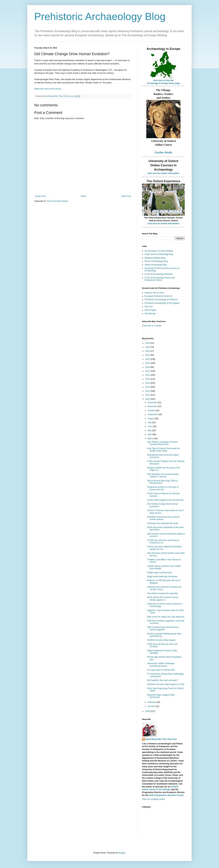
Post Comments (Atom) (57, 201)
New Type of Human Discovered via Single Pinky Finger (163, 450)
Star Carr (149, 307)
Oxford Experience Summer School (166, 795)
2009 (148, 711)
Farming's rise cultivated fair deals (163, 523)
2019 (148, 363)
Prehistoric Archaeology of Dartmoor (161, 300)
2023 (148, 347)
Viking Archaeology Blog (156, 265)
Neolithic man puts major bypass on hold (166, 684)
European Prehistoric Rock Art (158, 296)
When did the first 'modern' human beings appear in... (163, 599)
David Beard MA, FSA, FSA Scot (161, 739)
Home (83, 196)
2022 (148, 351)
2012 (148, 391)
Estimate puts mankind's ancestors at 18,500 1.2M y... (164, 588)
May (150, 430)
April (150, 434)
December (153, 402)
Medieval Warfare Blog (155, 258)
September (153, 414)
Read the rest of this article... (49, 89)
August (151, 419)
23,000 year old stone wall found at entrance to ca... (163, 541)
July (150, 422)
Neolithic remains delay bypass (161, 640)
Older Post (126, 196)
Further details (163, 152)
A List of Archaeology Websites (159, 274)
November (153, 406)
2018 (148, 367)
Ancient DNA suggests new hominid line (165, 500)
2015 (148, 379)
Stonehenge (150, 314)
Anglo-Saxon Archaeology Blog (159, 254)
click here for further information (163, 173)
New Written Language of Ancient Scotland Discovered (162, 443)
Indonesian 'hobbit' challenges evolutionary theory (161, 665)
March (151, 439)
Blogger (122, 853)
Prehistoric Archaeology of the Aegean (162, 303)
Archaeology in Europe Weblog (159, 251)
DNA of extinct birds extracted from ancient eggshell (163, 628)
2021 (148, 355)
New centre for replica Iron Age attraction (166, 617)
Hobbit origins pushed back (160, 573)
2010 (148, 399)
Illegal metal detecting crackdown (162, 577)
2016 (148, 375)
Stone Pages (150, 310)
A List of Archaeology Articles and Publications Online (160, 279)
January (152, 706)
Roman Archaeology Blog (156, 261)
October (152, 411)
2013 (148, 387)
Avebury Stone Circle (154, 293)
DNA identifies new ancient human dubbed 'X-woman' (163, 475)
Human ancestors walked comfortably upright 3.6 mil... (164, 548)
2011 (148, 395)
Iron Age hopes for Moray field (161, 670)
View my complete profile (153, 799)
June (150, 426)
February (152, 702)
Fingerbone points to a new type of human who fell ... (163, 488)
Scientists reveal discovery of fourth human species (163, 518)
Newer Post (40, 196)
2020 (148, 359)
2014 (148, 383)
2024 (148, 343)
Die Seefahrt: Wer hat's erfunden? (163, 680)
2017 (148, 371)
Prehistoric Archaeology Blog (100, 16)
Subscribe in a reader (152, 326)
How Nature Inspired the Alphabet (162, 593)
